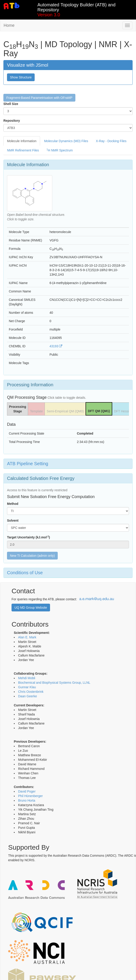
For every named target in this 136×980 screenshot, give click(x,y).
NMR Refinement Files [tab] (23, 150)
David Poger (27, 791)
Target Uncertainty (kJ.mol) (29, 537)
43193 (56, 346)
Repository (12, 121)
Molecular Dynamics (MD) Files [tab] (66, 141)
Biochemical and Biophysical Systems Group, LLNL (54, 683)
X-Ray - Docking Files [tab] (111, 141)
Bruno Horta (27, 800)
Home (9, 25)
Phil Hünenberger (30, 796)
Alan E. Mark (27, 637)
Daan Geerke (27, 696)
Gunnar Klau (27, 687)
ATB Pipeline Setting (28, 464)
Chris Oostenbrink (31, 692)
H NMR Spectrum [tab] (60, 150)
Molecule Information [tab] (22, 141)
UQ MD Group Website (31, 608)
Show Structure (21, 77)
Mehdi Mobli (27, 678)
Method (13, 504)
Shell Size (11, 104)
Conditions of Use (25, 573)
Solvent (13, 520)
